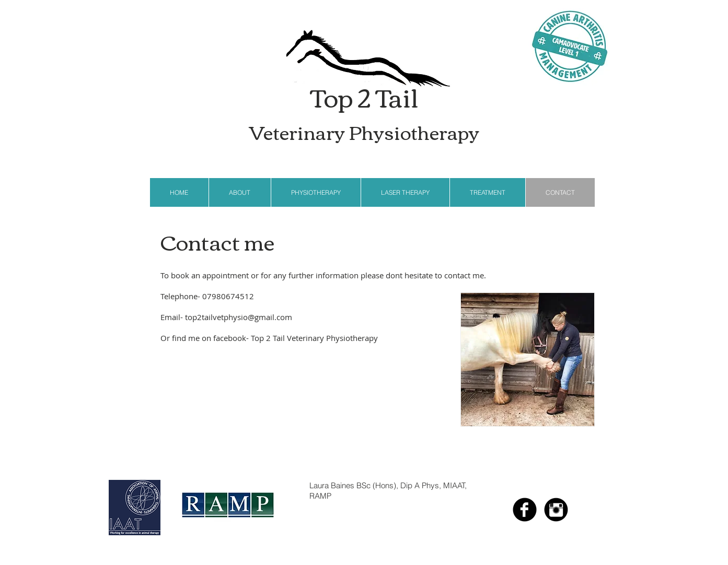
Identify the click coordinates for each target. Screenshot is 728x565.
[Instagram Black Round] (556, 510)
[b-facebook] (525, 510)
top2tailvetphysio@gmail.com (239, 317)
